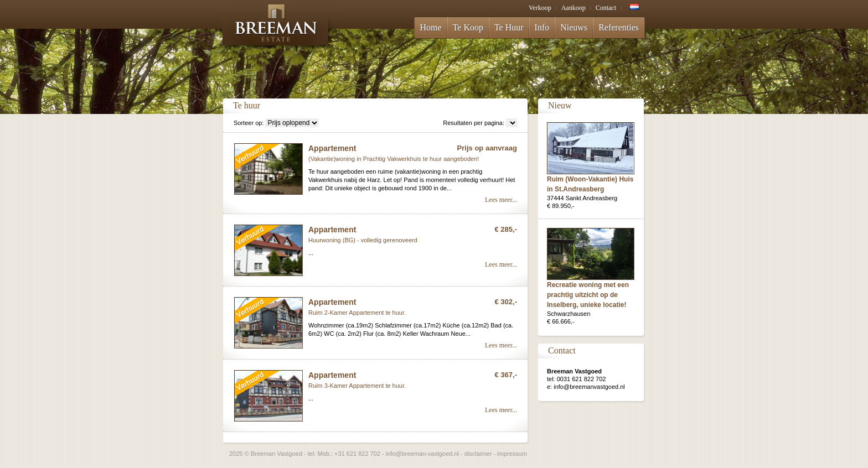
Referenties (619, 27)
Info (542, 27)
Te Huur (509, 27)
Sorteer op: (249, 123)
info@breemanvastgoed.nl (589, 387)
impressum (512, 454)
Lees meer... (501, 200)
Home (431, 27)
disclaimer (478, 454)
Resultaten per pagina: (474, 123)
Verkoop (540, 8)
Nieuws (574, 27)
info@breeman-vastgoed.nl (422, 454)
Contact (606, 8)
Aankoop (573, 8)
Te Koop (468, 27)
